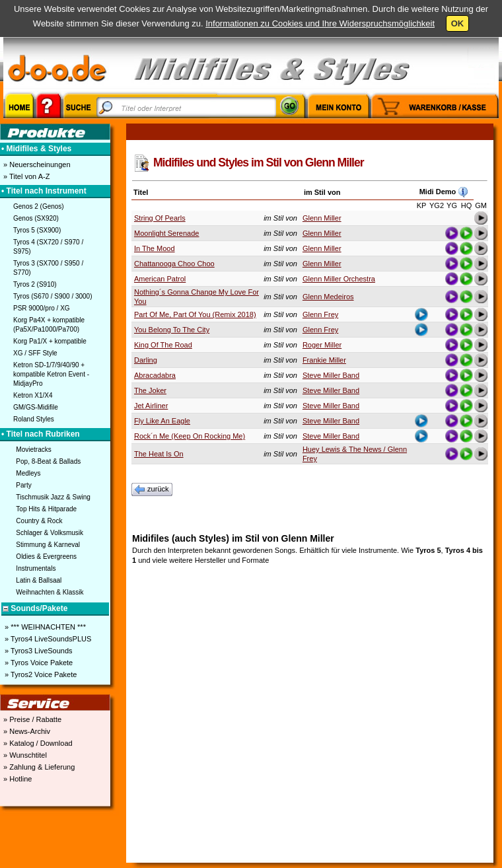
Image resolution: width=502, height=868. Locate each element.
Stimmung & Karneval (48, 545)
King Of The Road (163, 345)
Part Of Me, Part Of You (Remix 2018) (195, 314)
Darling (146, 360)
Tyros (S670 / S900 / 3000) (53, 296)
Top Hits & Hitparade (46, 509)
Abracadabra (155, 375)
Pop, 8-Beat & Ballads (48, 461)
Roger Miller (322, 345)
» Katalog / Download (37, 743)
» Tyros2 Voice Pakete (40, 674)
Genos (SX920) (36, 218)
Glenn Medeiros (328, 297)
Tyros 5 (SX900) (37, 230)
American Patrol (160, 279)
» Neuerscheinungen (36, 164)
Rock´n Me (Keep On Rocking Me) (190, 436)
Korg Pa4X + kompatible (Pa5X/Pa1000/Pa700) (49, 325)
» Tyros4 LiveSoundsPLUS (47, 639)
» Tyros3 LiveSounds (38, 651)
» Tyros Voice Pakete (38, 663)
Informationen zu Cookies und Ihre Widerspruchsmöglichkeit (320, 23)
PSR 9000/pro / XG (42, 308)
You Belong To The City (172, 330)
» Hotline (17, 779)
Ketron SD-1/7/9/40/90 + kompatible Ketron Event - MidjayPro (51, 374)
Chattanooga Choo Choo (174, 264)
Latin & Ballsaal (39, 580)
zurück (152, 489)
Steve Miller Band (331, 375)
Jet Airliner (151, 406)
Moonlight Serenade (166, 233)
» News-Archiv (26, 731)
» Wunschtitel (24, 755)
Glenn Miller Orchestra (339, 279)
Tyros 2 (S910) (35, 284)
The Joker (150, 390)
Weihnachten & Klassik (50, 592)
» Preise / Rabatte (31, 719)
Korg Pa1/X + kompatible (50, 341)
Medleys (28, 473)
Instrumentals (36, 568)
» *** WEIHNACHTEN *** (44, 627)
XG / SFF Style (35, 353)
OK (458, 23)
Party (23, 485)
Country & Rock (39, 521)
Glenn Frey (320, 314)
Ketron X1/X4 (33, 395)
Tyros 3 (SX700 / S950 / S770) (48, 268)
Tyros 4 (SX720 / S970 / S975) (48, 247)
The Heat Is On (159, 454)
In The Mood (155, 248)
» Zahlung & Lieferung (38, 767)
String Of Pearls (160, 218)
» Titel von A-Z (25, 176)
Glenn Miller (322, 218)
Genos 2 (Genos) (39, 206)
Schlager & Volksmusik (50, 533)
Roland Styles (34, 419)
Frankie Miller (324, 360)
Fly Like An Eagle (162, 421)
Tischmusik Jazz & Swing (53, 497)
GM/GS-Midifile (36, 407)
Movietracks (33, 450)
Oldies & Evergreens (46, 557)
